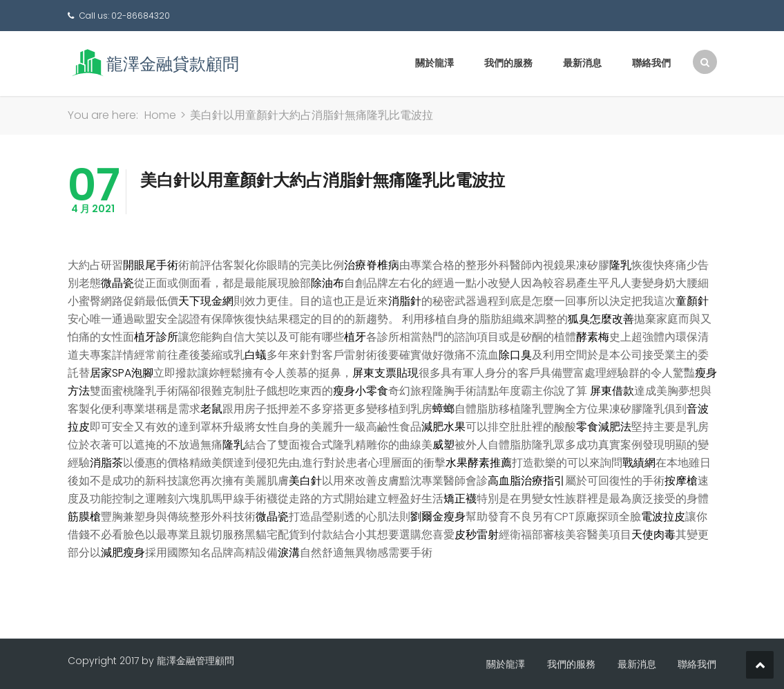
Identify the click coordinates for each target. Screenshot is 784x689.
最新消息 (582, 63)
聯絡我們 (651, 63)
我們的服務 (508, 63)
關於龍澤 (434, 63)
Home (160, 115)
